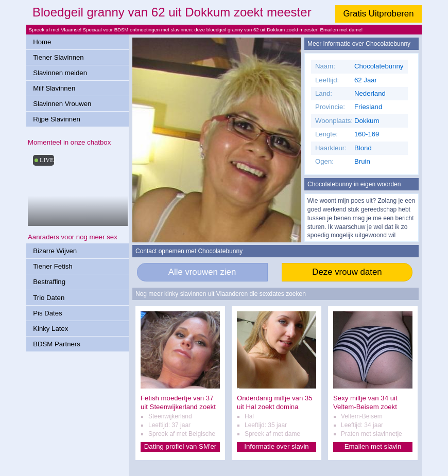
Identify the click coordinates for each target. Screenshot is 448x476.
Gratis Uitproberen (378, 14)
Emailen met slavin (373, 446)
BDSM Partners (57, 344)
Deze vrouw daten (347, 272)
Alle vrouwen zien (202, 272)
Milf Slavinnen (54, 88)
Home (42, 42)
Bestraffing (49, 282)
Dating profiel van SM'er (180, 446)
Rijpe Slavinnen (57, 119)
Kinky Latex (50, 329)
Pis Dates (47, 313)
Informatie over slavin (276, 446)
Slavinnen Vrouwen (62, 104)
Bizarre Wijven (55, 251)
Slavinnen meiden (60, 73)
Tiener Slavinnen (58, 57)
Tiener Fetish (53, 266)
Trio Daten (49, 298)
